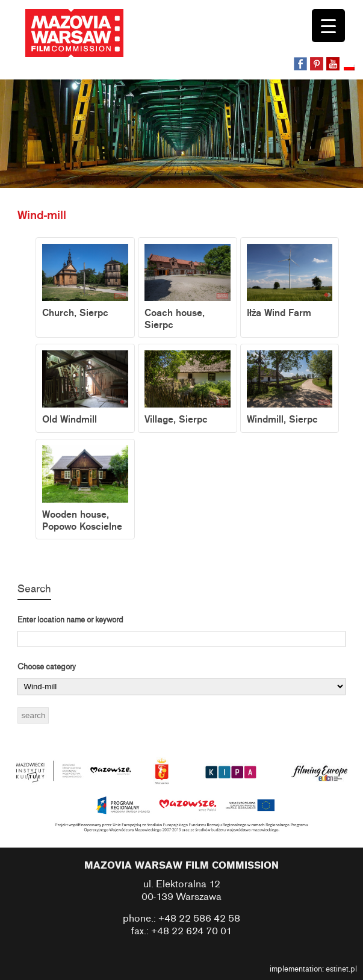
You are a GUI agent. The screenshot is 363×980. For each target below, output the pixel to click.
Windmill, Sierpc (290, 388)
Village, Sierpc (188, 388)
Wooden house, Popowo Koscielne (85, 489)
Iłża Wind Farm (290, 281)
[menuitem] (350, 68)
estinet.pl (341, 969)
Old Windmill (85, 388)
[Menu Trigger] (328, 26)
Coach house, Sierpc (188, 287)
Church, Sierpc (85, 281)
